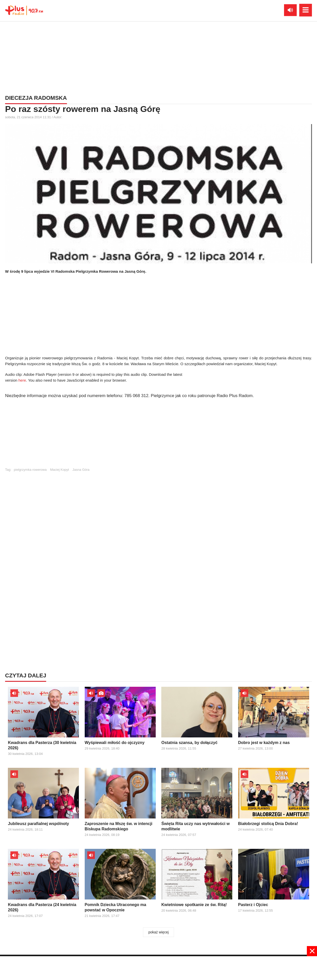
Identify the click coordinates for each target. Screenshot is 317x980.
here (22, 380)
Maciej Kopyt (60, 470)
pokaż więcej (158, 932)
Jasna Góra (81, 470)
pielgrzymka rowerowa (30, 470)
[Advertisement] (158, 435)
